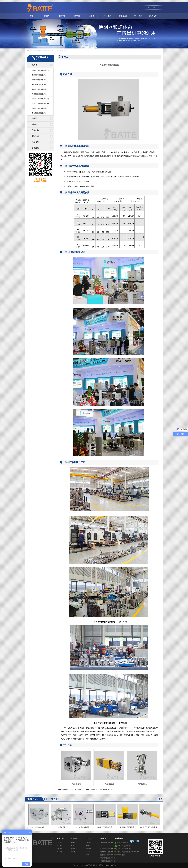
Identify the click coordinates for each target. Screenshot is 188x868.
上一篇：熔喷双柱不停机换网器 (70, 790)
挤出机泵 (89, 843)
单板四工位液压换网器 (39, 94)
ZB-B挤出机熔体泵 (39, 816)
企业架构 (60, 852)
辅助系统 (74, 849)
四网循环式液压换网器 (39, 75)
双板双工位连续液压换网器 (41, 104)
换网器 (62, 16)
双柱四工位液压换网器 (39, 113)
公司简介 (60, 843)
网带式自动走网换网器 (39, 85)
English (155, 8)
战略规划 (123, 16)
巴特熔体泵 (76, 784)
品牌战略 (60, 849)
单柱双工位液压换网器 (39, 108)
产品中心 (108, 16)
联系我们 (153, 16)
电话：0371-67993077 (124, 849)
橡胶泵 (88, 846)
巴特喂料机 (142, 784)
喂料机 (77, 16)
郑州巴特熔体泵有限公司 (45, 51)
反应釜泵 (89, 849)
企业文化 (60, 846)
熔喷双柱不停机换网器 (39, 80)
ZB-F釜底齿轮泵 (61, 816)
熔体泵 (47, 16)
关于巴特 (138, 16)
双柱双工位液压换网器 (39, 89)
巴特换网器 (109, 784)
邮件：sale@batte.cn (124, 846)
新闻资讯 (92, 16)
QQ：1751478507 (123, 843)
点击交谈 (135, 842)
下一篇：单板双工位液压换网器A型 (99, 790)
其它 (87, 855)
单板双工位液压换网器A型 (41, 70)
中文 (149, 8)
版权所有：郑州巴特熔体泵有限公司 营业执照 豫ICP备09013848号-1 (94, 865)
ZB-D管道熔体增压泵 (83, 816)
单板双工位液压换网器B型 (40, 99)
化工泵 (88, 852)
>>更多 (159, 799)
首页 (32, 16)
